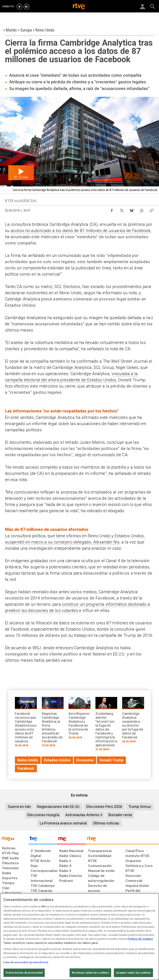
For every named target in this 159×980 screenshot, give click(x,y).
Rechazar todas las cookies (90, 973)
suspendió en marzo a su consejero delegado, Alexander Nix (62, 542)
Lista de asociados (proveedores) (26, 962)
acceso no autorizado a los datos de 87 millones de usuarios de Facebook (81, 231)
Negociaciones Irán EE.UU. (59, 807)
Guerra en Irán (19, 807)
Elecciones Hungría (43, 815)
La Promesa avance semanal (63, 823)
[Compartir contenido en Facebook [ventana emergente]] (112, 209)
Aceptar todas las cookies (133, 973)
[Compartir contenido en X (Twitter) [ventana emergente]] (122, 209)
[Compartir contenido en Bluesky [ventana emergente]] (132, 209)
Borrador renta (120, 815)
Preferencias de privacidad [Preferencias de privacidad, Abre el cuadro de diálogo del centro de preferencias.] (24, 973)
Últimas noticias (106, 823)
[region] (79, 937)
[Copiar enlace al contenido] (152, 209)
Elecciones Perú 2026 (104, 807)
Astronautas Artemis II (84, 815)
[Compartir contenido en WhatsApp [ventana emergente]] (142, 209)
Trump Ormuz (140, 807)
